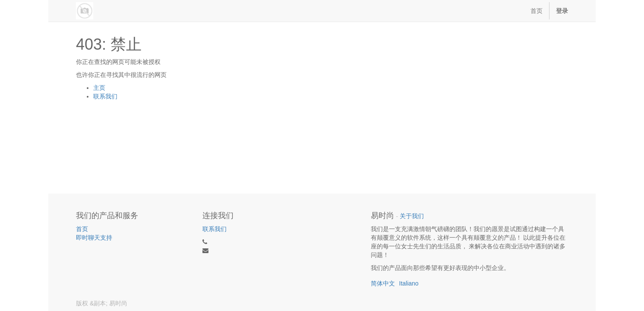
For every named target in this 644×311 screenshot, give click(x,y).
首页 (82, 229)
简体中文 (383, 283)
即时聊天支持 (94, 238)
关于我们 (412, 216)
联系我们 (105, 96)
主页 (99, 88)
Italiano (409, 283)
